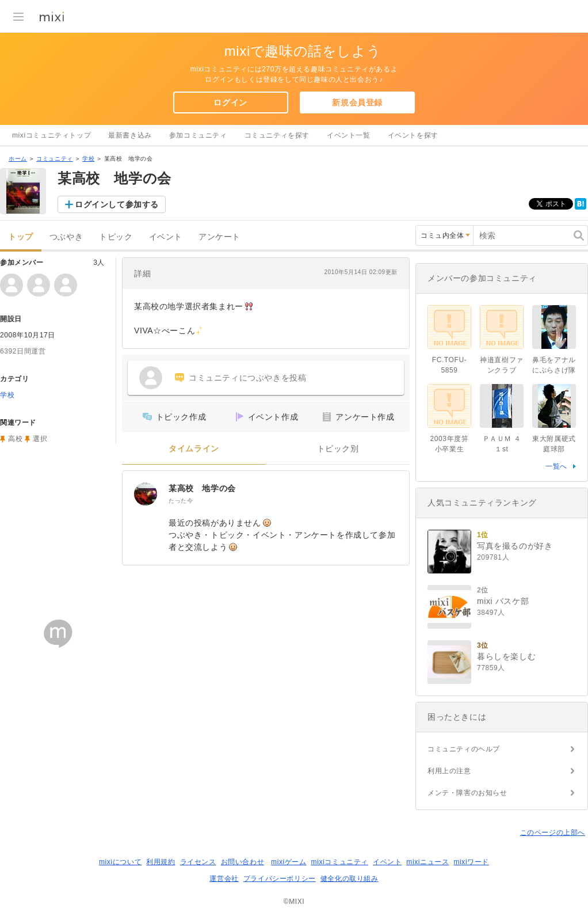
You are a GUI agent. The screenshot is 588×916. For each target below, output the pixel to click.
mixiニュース (427, 862)
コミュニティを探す (277, 135)
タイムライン (194, 449)
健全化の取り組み (350, 879)
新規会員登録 (357, 102)
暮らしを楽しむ (506, 656)
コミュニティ (55, 159)
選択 (40, 439)
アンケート (219, 237)
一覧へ (556, 466)
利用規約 (161, 862)
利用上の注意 (449, 771)
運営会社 (224, 879)
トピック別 (338, 449)
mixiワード (471, 862)
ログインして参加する (117, 204)
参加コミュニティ (198, 135)
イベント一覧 (349, 135)
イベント (166, 237)
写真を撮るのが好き (515, 546)
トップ (21, 237)
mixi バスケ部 (503, 601)
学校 (88, 159)
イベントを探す (413, 135)
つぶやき (66, 237)
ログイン (230, 102)
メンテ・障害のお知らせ (467, 793)
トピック (116, 237)
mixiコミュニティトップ (51, 135)
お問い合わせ (243, 862)
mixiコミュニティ (340, 862)
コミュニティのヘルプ (464, 749)
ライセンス (198, 862)
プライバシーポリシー (280, 879)
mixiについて (120, 862)
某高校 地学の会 (202, 488)
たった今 (181, 501)
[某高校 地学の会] (146, 494)
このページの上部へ (553, 833)
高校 (15, 439)
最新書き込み (130, 135)
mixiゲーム (289, 862)
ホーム (18, 159)
